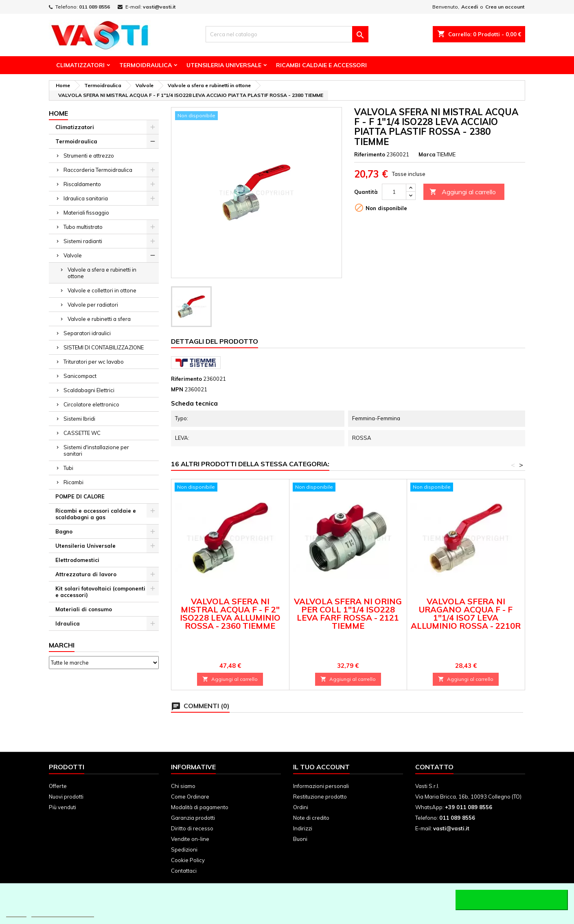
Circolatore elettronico (91, 404)
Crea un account (505, 7)
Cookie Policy (188, 860)
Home (58, 113)
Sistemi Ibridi (79, 419)
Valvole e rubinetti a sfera (99, 319)
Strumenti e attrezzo (89, 156)
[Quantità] (394, 192)
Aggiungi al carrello (463, 192)
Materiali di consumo (84, 609)
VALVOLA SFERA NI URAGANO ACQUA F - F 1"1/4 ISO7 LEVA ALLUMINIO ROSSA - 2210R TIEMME (466, 618)
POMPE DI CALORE (80, 496)
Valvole (73, 255)
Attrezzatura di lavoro (86, 574)
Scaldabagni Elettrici (89, 390)
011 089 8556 (94, 7)
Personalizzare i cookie (63, 913)
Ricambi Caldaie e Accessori (321, 65)
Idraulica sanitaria (86, 198)
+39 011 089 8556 (469, 807)
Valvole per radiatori (93, 305)
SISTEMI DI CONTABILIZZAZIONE (104, 347)
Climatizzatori (80, 65)
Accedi (470, 7)
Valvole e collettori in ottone (102, 290)
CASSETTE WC (82, 433)
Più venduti (62, 807)
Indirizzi (303, 828)
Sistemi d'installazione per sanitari (96, 450)
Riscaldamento (82, 184)
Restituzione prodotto (320, 797)
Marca (427, 154)
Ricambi (73, 482)
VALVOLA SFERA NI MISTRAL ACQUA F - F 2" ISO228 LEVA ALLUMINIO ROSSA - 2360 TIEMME (230, 613)
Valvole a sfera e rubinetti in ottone (102, 273)
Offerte (58, 786)
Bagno (64, 531)
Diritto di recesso (192, 828)
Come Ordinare (190, 797)
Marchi (62, 645)
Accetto (512, 900)
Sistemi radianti (83, 241)
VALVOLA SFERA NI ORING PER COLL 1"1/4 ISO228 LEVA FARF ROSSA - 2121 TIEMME (348, 613)
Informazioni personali (321, 786)
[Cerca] (287, 34)
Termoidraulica (146, 65)
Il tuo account (321, 767)
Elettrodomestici (77, 560)
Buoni (300, 839)
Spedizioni (184, 849)
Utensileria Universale (224, 65)
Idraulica (68, 623)
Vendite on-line (190, 839)
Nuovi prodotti (66, 797)
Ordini (301, 807)
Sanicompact (80, 376)
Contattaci (184, 871)
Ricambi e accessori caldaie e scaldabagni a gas (96, 514)
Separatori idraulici (87, 333)
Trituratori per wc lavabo (94, 362)
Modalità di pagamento (200, 807)
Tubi (68, 468)
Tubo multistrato (83, 227)
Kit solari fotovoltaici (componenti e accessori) (100, 592)
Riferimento (370, 154)
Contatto (434, 767)
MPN (177, 389)
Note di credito (311, 818)
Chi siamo (183, 786)
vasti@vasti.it (159, 7)
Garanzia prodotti (193, 818)
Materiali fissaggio (86, 213)
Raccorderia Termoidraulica (98, 170)
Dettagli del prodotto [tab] (215, 341)
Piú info (16, 913)
